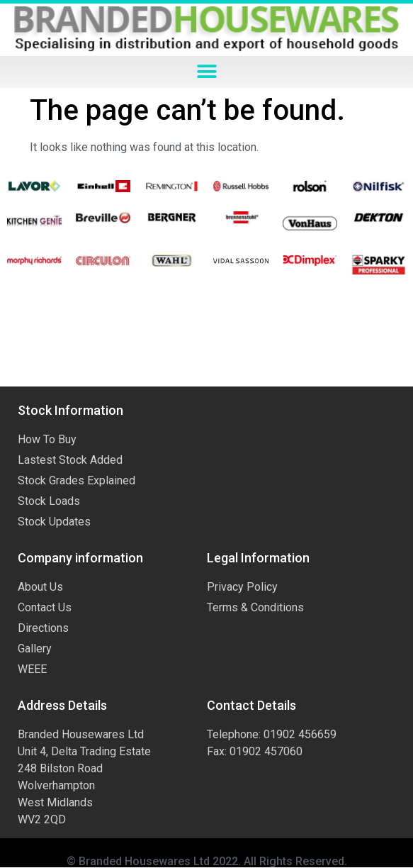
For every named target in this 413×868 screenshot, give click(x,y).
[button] (206, 72)
